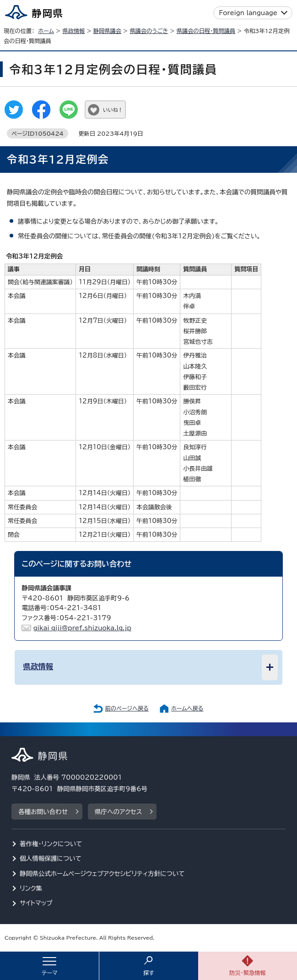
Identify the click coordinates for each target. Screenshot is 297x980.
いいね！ (113, 110)
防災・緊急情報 (248, 973)
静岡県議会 (107, 31)
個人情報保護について (51, 859)
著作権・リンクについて (51, 844)
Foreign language (248, 13)
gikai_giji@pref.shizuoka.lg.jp (82, 628)
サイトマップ (36, 903)
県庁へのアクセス (118, 812)
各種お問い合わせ (43, 812)
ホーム (46, 31)
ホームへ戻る (187, 708)
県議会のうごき (149, 31)
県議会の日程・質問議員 (206, 31)
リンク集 (31, 888)
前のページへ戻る (127, 708)
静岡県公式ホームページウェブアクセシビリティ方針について (102, 874)
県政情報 (73, 31)
